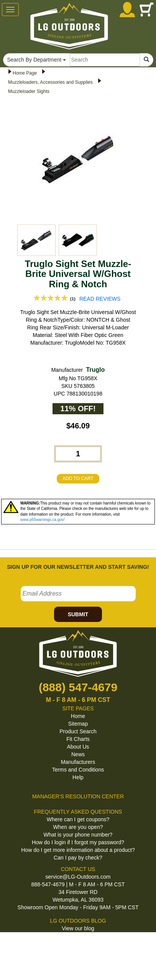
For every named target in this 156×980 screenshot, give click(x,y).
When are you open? (78, 827)
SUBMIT (78, 614)
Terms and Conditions (78, 770)
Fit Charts (78, 739)
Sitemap (78, 724)
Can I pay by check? (78, 858)
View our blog (78, 928)
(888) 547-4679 (78, 687)
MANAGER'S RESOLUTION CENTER (78, 796)
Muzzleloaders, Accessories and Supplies (50, 82)
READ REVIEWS (100, 299)
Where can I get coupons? (78, 819)
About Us (78, 747)
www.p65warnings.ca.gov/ (43, 520)
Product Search (78, 731)
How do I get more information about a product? (78, 850)
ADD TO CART (78, 479)
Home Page (25, 73)
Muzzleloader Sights (29, 91)
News (78, 754)
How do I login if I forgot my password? (78, 842)
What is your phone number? (78, 835)
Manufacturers (78, 762)
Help (78, 777)
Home (78, 716)
